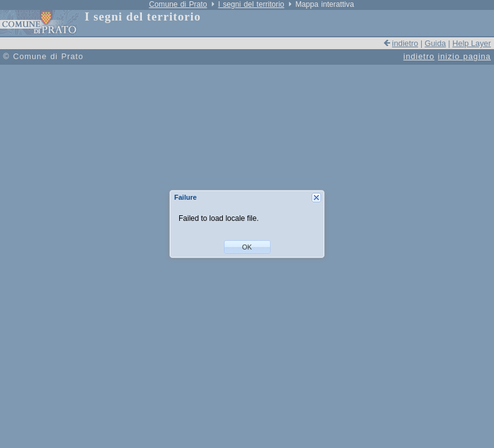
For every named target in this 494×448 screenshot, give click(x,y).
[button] (247, 247)
